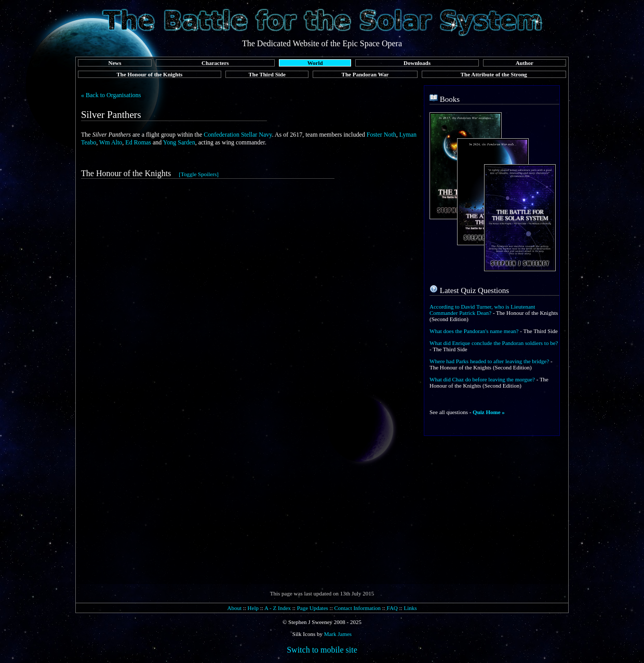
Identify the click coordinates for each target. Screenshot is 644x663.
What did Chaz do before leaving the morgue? (482, 379)
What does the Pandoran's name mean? (474, 331)
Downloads (417, 63)
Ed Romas (138, 142)
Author (525, 63)
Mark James (338, 634)
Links (410, 608)
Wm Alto (111, 142)
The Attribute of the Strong (494, 74)
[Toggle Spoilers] (199, 174)
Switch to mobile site (322, 650)
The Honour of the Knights (149, 74)
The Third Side (267, 74)
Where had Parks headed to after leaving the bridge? (489, 361)
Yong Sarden (179, 142)
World (315, 63)
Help (253, 608)
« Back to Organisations (111, 95)
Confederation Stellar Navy (238, 135)
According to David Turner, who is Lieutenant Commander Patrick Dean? (482, 310)
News (115, 63)
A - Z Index (278, 608)
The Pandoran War (365, 74)
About (234, 608)
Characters (215, 63)
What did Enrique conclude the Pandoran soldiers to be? (494, 343)
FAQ (392, 608)
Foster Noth (381, 135)
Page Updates (313, 608)
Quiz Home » (489, 412)
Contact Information (357, 608)
